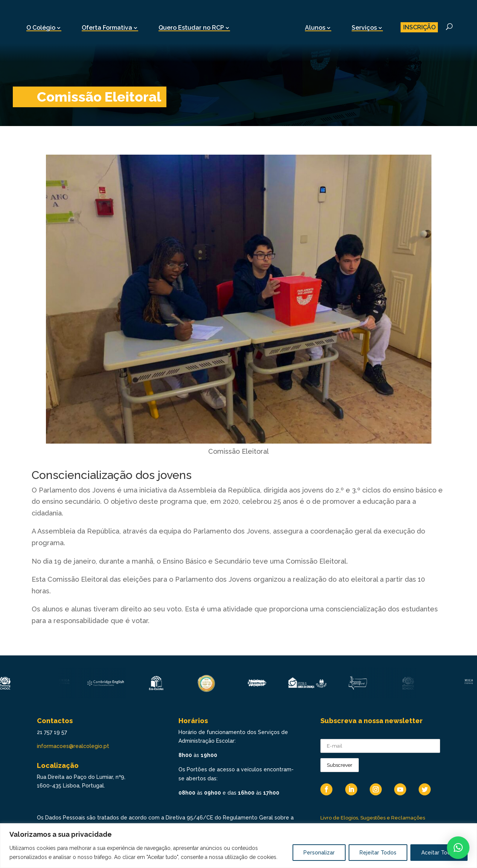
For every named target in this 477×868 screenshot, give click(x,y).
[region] (238, 846)
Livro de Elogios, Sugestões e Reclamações (373, 818)
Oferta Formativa (107, 28)
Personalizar (319, 853)
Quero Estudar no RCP (191, 28)
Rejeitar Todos (378, 853)
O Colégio (41, 28)
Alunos (315, 28)
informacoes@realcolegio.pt (73, 746)
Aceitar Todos (439, 853)
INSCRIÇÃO (419, 27)
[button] (458, 848)
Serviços (364, 28)
